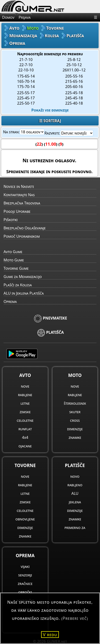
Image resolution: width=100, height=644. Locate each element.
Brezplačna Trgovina (22, 203)
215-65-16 (74, 81)
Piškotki (11, 220)
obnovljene (25, 519)
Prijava (25, 17)
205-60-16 (74, 87)
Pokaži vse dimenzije (50, 110)
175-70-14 (26, 87)
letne (25, 403)
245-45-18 (74, 98)
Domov (8, 17)
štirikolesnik (75, 403)
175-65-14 (26, 76)
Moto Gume (14, 260)
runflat (25, 429)
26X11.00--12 (74, 70)
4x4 (25, 437)
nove (25, 386)
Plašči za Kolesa (18, 285)
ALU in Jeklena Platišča (24, 293)
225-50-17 (26, 103)
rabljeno (75, 485)
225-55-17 (26, 93)
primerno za (75, 528)
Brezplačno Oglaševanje (25, 228)
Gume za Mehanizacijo (23, 277)
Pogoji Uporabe (17, 211)
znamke (75, 437)
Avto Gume (13, 252)
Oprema (10, 301)
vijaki (25, 566)
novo (75, 476)
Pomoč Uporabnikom (22, 236)
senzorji (25, 575)
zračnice (25, 584)
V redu (50, 635)
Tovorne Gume (16, 268)
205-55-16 (74, 76)
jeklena (75, 502)
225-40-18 (74, 103)
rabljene (25, 395)
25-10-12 (74, 65)
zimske (25, 412)
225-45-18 (74, 93)
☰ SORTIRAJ (50, 121)
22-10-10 (26, 70)
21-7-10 (26, 60)
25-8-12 (74, 60)
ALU (75, 493)
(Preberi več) (75, 618)
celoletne (25, 420)
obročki (25, 592)
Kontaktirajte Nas (19, 195)
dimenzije (75, 429)
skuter (75, 412)
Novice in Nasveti (19, 186)
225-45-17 (26, 98)
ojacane (25, 446)
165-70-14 (26, 81)
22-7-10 (26, 65)
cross (75, 420)
